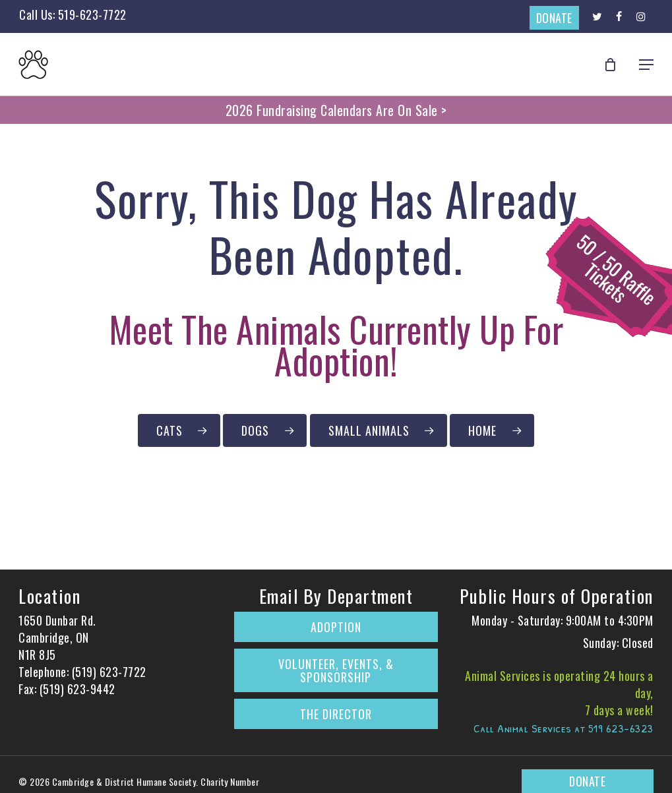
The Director (336, 714)
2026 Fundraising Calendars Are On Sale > (336, 110)
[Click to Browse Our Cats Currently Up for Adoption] (179, 430)
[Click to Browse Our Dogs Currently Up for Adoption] (265, 430)
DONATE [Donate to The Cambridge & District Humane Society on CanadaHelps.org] (587, 781)
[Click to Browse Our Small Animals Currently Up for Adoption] (379, 430)
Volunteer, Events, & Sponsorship (336, 670)
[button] (646, 65)
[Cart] (613, 65)
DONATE (554, 18)
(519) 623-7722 (109, 672)
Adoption (336, 627)
